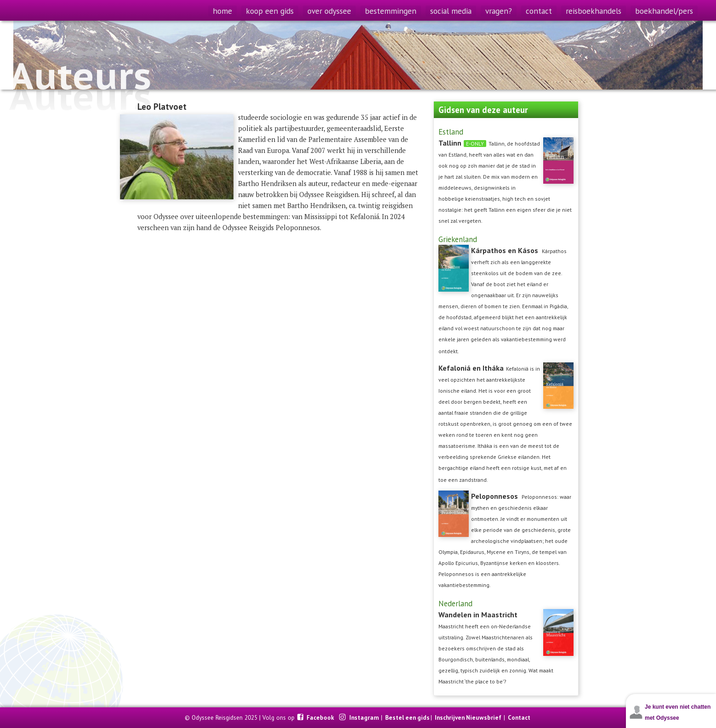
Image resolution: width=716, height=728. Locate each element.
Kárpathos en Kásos (505, 250)
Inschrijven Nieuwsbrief (468, 717)
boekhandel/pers (664, 11)
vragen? (499, 11)
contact (539, 11)
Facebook (321, 717)
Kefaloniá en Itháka (471, 368)
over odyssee (329, 11)
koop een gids (270, 11)
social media (451, 11)
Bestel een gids (407, 717)
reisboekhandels (594, 11)
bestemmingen (391, 11)
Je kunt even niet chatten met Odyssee (678, 712)
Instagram (365, 717)
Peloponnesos (494, 496)
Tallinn (450, 143)
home (222, 11)
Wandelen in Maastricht (478, 615)
